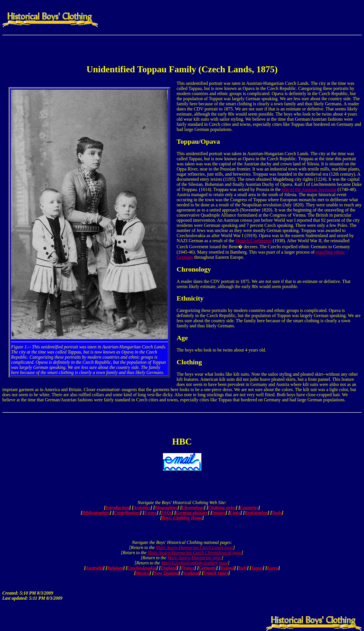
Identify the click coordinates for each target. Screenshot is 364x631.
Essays (150, 513)
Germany (207, 568)
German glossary (192, 513)
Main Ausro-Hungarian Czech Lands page (195, 547)
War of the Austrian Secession (309, 189)
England (169, 568)
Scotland (191, 573)
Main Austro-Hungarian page (195, 558)
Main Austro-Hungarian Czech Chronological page (195, 553)
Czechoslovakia (142, 568)
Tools (277, 513)
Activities (142, 508)
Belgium (115, 568)
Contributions (127, 513)
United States (216, 573)
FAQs (166, 513)
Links (235, 513)
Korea (273, 568)
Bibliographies (96, 513)
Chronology (193, 508)
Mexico (143, 573)
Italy (243, 568)
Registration (256, 513)
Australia (94, 568)
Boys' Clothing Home (182, 518)
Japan (257, 568)
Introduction (117, 508)
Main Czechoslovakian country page (195, 563)
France (188, 568)
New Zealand (166, 573)
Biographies (166, 508)
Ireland (227, 568)
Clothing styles (222, 508)
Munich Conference (254, 241)
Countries (249, 508)
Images (219, 513)
